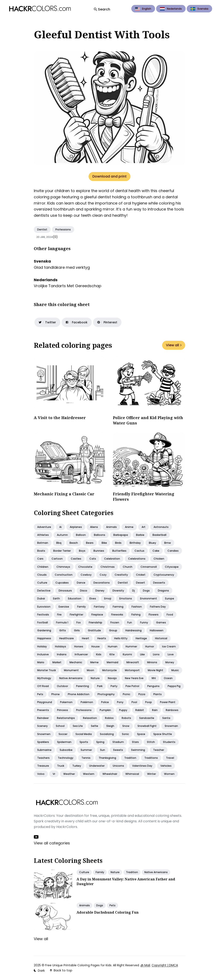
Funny (144, 622)
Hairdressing (133, 630)
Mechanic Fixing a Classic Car (64, 494)
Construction (64, 575)
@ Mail (145, 965)
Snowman (171, 726)
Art (144, 527)
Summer (86, 750)
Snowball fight (147, 726)
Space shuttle (163, 734)
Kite (112, 654)
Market (57, 662)
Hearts (102, 638)
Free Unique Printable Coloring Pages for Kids (78, 965)
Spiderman (64, 742)
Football (43, 622)
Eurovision (44, 607)
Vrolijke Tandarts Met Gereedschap (68, 286)
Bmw (168, 543)
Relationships (66, 718)
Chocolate (85, 567)
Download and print (109, 176)
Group (113, 630)
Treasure (43, 766)
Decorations (102, 583)
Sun (103, 750)
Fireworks (117, 615)
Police (105, 702)
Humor (150, 646)
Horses (79, 646)
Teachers (43, 758)
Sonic (125, 734)
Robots (126, 718)
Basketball (159, 535)
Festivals (43, 615)
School (60, 726)
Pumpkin (105, 710)
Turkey (77, 766)
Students (169, 742)
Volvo (41, 774)
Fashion (137, 607)
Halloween (157, 630)
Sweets (118, 750)
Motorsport (132, 670)
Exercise (64, 607)
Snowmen (44, 734)
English (143, 9)
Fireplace (97, 615)
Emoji (108, 598)
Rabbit (140, 710)
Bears (90, 543)
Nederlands (171, 9)
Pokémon (87, 702)
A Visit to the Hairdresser (60, 418)
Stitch (151, 742)
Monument (71, 670)
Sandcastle (147, 718)
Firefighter (76, 615)
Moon (90, 670)
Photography (106, 694)
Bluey (152, 543)
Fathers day (158, 607)
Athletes (43, 535)
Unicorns (118, 766)
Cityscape (172, 567)
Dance (81, 583)
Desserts (159, 583)
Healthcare (67, 638)
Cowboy (86, 575)
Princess (63, 710)
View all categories (52, 843)
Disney (100, 591)
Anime (129, 527)
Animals (111, 527)
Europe (170, 598)
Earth (56, 598)
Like (142, 654)
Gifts (63, 630)
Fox (78, 622)
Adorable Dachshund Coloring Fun (108, 912)
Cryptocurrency (164, 575)
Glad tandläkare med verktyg (62, 267)
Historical (161, 638)
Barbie (140, 535)
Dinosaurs (65, 591)
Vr (54, 774)
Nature (95, 678)
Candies (173, 551)
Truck (61, 766)
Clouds (42, 575)
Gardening (44, 630)
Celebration (112, 559)
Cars (40, 559)
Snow (126, 726)
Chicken (159, 559)
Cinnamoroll (149, 567)
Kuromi (127, 654)
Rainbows (172, 710)
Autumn (62, 535)
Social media (84, 734)
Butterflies (119, 551)
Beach (74, 543)
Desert (141, 583)
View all (174, 345)
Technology (66, 758)
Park (100, 686)
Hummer (131, 646)
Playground (45, 702)
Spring (100, 742)
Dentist (42, 229)
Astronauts (161, 527)
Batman (43, 543)
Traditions (151, 758)
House (95, 646)
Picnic (127, 694)
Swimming (138, 750)
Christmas (108, 567)
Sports (84, 742)
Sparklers (43, 742)
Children (43, 567)
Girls (77, 630)
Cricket (141, 575)
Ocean (168, 678)
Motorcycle (109, 670)
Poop (149, 702)
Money (170, 662)
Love (171, 654)
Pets (40, 694)
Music (175, 670)
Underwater (97, 766)
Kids (99, 654)
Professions (63, 229)
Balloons (100, 535)
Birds (118, 543)
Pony (120, 702)
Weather (69, 774)
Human (113, 646)
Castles (76, 559)
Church (128, 567)
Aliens (94, 527)
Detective (44, 591)
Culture (42, 583)
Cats (93, 559)
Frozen (115, 622)
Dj (133, 591)
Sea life (78, 726)
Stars (135, 742)
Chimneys (63, 567)
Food (170, 615)
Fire (59, 615)
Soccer (63, 734)
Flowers (154, 615)
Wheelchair (110, 774)
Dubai (41, 598)
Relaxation (90, 718)
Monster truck (47, 670)
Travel (170, 758)
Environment (149, 598)
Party (114, 686)
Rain (155, 710)
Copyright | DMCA (165, 965)
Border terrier (62, 551)
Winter (152, 774)
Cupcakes (62, 583)
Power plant (168, 702)
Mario (41, 662)
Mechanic (76, 662)
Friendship (95, 622)
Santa (166, 718)
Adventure (44, 527)
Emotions (126, 598)
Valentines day (142, 766)
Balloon (81, 535)
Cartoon (57, 559)
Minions (152, 662)
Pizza (142, 694)
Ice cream (169, 646)
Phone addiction (79, 694)
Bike (104, 543)
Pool (134, 702)
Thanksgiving (107, 758)
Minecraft (133, 662)
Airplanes (76, 527)
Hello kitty (121, 638)
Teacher (159, 750)
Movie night (155, 670)
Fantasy (99, 607)
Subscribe (66, 750)
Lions (156, 654)
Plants (158, 694)
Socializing (107, 734)
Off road (43, 686)
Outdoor (62, 686)
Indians (62, 654)
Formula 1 (62, 622)
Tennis (86, 758)
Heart (86, 638)
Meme (94, 662)
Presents (43, 710)
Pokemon (66, 702)
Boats (41, 551)
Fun (130, 622)
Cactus (139, 551)
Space (141, 734)
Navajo (112, 678)
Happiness (44, 638)
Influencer (81, 654)
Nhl (154, 678)
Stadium (118, 742)
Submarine (44, 750)
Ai (60, 527)
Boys (82, 551)
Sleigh (110, 726)
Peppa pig (174, 686)
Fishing (136, 615)
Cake (156, 551)
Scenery (42, 726)
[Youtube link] (37, 837)
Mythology (44, 678)
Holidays (61, 646)
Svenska (199, 9)
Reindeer (43, 718)
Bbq (59, 543)
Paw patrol (132, 686)
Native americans (71, 678)
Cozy (103, 575)
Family (81, 607)
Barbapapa (121, 535)
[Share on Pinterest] (107, 322)
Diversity (118, 591)
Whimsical (132, 774)
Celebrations (137, 559)
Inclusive (43, 654)
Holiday (42, 646)
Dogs (146, 591)
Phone (55, 694)
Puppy (123, 710)
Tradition (130, 758)
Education (75, 598)
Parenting (83, 686)
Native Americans (156, 872)
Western (89, 774)
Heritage (141, 638)
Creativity (121, 575)
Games (161, 622)
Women (169, 774)
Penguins (153, 686)
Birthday (135, 543)
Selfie (95, 726)
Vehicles (166, 766)
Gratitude (94, 630)
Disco (84, 591)
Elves (93, 598)
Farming (118, 607)
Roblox (109, 718)
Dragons (163, 591)
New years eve (134, 678)
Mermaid (112, 662)
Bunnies (99, 551)
